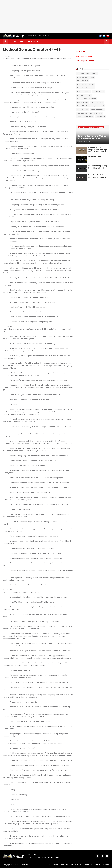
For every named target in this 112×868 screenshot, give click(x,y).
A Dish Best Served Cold (86, 77)
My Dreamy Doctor (84, 95)
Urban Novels (100, 117)
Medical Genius (98, 92)
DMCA (98, 865)
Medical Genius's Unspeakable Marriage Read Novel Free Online (98, 150)
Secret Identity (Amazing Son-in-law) (91, 106)
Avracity (24, 865)
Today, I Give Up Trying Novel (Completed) (98, 167)
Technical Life (82, 113)
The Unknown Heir (96, 113)
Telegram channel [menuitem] (17, 41)
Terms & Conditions (61, 865)
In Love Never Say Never (86, 84)
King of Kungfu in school (86, 88)
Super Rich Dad (83, 109)
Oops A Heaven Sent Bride (87, 99)
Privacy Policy (76, 865)
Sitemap (106, 865)
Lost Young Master (84, 92)
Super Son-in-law (97, 109)
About (48, 865)
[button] (102, 41)
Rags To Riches (83, 102)
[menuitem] (5, 41)
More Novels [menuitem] (34, 41)
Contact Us (88, 865)
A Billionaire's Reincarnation (87, 74)
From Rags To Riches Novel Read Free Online (98, 176)
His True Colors (83, 81)
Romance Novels (97, 102)
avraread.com (54, 857)
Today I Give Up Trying (85, 117)
